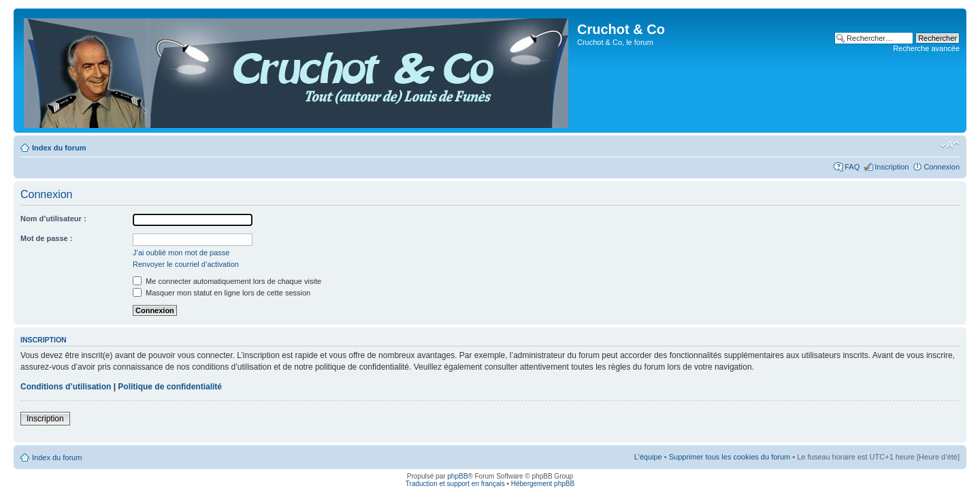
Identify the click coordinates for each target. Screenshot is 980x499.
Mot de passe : (46, 238)
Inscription (892, 167)
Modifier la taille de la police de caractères (950, 145)
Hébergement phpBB (543, 484)
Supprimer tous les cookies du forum (730, 457)
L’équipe (648, 457)
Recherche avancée (926, 48)
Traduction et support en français (455, 484)
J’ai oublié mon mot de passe (181, 253)
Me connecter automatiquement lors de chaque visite (227, 281)
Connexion (942, 167)
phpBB (457, 476)
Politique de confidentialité (170, 387)
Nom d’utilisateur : (53, 219)
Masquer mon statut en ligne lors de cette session (222, 293)
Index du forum (59, 148)
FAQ (852, 167)
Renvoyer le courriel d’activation (186, 264)
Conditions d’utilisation (66, 387)
